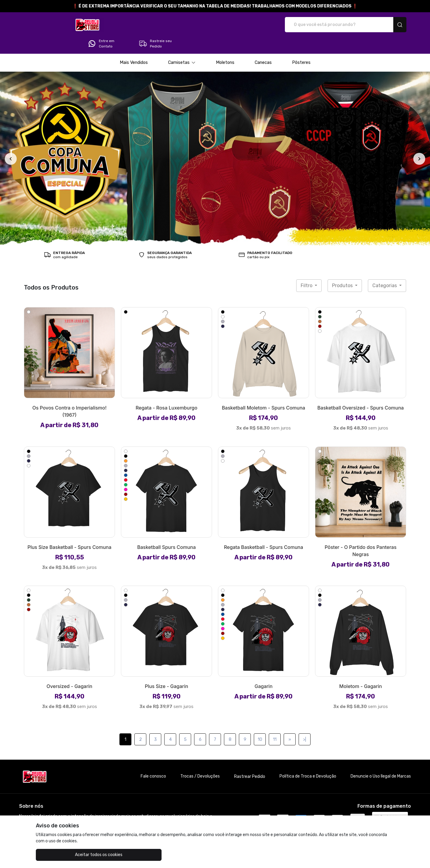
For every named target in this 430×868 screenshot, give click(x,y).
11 (275, 723)
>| (305, 723)
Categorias (385, 269)
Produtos (343, 269)
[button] (182, 46)
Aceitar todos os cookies (66, 855)
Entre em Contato (329, 25)
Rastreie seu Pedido (384, 25)
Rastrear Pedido (250, 760)
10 (260, 723)
